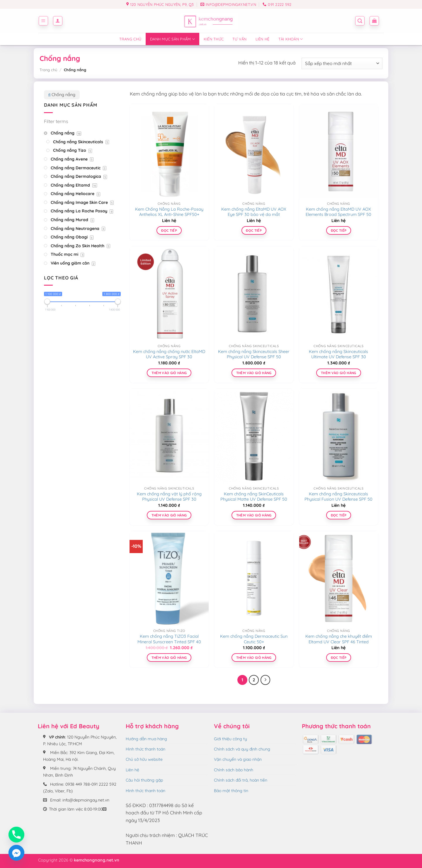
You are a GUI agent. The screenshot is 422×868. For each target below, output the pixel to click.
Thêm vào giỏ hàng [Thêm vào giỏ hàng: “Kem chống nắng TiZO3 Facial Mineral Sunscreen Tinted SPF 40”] (169, 658)
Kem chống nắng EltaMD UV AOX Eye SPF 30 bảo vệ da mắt (254, 212)
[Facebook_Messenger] (16, 853)
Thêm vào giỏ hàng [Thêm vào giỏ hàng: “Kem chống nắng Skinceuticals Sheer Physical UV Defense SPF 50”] (254, 373)
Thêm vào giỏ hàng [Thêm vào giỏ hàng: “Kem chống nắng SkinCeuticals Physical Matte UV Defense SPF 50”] (254, 515)
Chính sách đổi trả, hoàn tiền (241, 780)
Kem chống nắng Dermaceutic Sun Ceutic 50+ (254, 639)
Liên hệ (263, 39)
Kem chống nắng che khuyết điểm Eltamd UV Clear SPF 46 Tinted (339, 639)
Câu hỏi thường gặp (144, 780)
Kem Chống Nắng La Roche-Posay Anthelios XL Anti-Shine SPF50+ (169, 212)
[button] (43, 21)
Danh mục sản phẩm (172, 39)
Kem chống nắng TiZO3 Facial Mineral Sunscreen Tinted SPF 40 (169, 639)
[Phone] (16, 835)
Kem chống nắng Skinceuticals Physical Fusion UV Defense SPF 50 (338, 497)
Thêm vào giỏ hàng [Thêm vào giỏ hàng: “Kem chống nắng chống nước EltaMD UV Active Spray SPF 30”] (169, 373)
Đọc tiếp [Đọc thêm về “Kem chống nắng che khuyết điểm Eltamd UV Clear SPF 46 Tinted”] (339, 658)
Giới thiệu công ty (230, 739)
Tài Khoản (291, 39)
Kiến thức (214, 39)
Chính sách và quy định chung (242, 749)
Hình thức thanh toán (146, 749)
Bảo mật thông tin (231, 791)
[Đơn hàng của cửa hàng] (342, 63)
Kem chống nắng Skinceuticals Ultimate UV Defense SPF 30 (338, 354)
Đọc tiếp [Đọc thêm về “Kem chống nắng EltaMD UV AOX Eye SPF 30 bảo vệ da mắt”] (254, 230)
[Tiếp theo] (266, 680)
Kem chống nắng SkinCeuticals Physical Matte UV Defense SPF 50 (254, 497)
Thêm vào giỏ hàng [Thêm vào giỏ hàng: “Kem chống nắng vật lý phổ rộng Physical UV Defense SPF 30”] (169, 515)
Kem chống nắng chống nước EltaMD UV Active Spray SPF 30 (169, 354)
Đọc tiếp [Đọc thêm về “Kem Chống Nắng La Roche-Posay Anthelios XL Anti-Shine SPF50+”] (169, 230)
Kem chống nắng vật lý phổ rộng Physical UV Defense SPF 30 (169, 497)
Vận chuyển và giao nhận (238, 759)
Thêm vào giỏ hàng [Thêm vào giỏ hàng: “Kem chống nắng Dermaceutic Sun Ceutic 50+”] (254, 658)
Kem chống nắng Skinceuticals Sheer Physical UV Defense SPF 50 (254, 354)
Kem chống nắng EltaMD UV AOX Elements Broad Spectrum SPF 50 (338, 212)
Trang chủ (130, 39)
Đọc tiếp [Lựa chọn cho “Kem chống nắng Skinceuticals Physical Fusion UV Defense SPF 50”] (339, 515)
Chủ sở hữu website (144, 759)
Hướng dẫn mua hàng (146, 739)
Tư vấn (240, 39)
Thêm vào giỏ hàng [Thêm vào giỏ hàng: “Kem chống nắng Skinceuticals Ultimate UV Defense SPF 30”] (339, 373)
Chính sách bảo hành (234, 770)
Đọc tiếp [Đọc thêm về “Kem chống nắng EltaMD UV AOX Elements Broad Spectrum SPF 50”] (339, 230)
